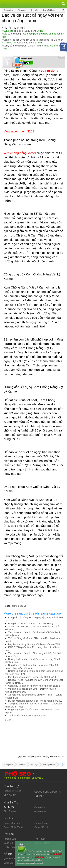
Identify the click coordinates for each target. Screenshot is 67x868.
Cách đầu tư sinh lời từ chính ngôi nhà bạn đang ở (34, 686)
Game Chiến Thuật (13, 808)
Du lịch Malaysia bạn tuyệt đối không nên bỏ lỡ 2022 (35, 701)
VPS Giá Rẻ (10, 776)
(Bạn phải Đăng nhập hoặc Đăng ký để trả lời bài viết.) (42, 738)
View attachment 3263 (19, 131)
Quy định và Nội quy (14, 851)
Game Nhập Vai (12, 804)
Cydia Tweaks (11, 828)
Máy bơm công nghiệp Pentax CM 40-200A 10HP (34, 677)
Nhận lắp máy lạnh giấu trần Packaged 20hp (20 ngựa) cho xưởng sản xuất (31, 667)
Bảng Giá (8, 844)
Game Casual (42, 804)
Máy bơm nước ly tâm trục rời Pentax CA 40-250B (34, 644)
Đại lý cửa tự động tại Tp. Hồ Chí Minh (23, 46)
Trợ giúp (8, 857)
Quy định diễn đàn (13, 840)
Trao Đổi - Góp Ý (43, 840)
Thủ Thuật (40, 820)
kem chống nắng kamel (20, 153)
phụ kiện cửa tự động (25, 31)
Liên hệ (7, 854)
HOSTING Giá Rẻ (13, 772)
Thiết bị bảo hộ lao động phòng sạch (27, 716)
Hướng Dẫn (10, 820)
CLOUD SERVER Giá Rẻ (48, 773)
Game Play (40, 793)
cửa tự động (14, 34)
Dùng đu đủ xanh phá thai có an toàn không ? (32, 623)
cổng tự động (27, 43)
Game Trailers (42, 824)
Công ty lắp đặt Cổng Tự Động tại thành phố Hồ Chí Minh (33, 40)
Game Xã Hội (42, 808)
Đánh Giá (8, 824)
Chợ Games (10, 792)
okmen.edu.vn (19, 606)
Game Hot (40, 789)
